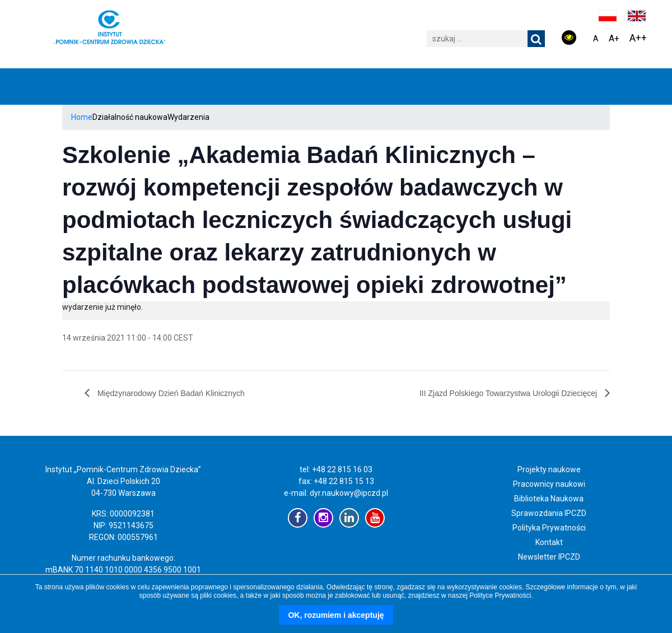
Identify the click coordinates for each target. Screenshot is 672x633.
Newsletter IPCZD (549, 557)
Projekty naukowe (549, 469)
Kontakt (549, 542)
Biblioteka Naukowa (549, 499)
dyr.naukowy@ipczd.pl (349, 493)
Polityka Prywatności (549, 528)
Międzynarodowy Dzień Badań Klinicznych (170, 393)
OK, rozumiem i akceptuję (336, 615)
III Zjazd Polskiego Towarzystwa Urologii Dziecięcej (509, 393)
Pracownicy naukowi (549, 484)
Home (82, 117)
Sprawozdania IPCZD (549, 513)
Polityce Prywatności (500, 595)
